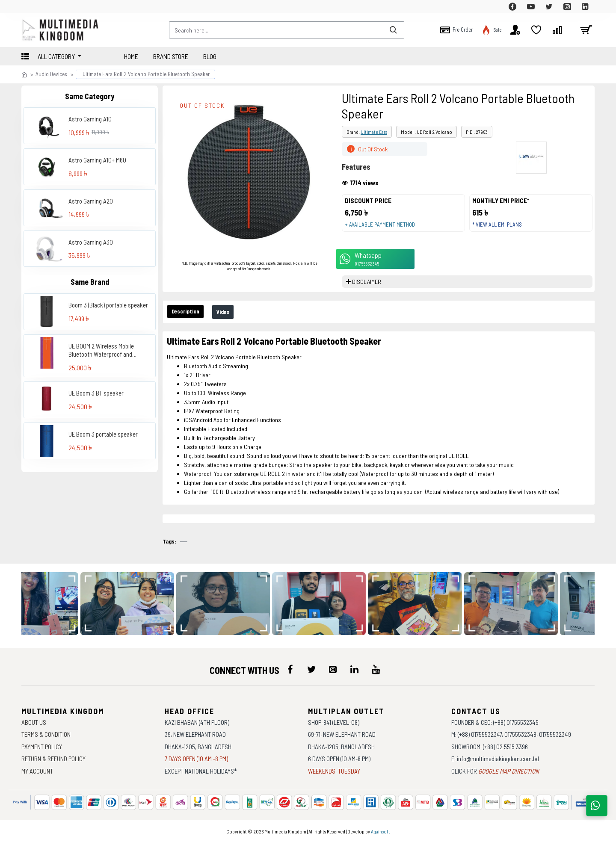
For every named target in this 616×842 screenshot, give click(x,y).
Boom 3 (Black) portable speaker (108, 305)
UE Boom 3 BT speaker (96, 393)
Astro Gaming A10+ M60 (97, 160)
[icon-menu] (290, 670)
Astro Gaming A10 (90, 119)
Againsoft (381, 831)
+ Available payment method (384, 229)
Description (190, 320)
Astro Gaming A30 (91, 242)
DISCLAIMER (367, 290)
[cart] (586, 30)
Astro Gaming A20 (91, 201)
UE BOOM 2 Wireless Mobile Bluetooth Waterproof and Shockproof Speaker (101, 350)
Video (234, 320)
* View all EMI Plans (501, 229)
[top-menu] (28, 6)
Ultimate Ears (374, 132)
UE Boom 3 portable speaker (103, 434)
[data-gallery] (132, 604)
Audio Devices (51, 74)
